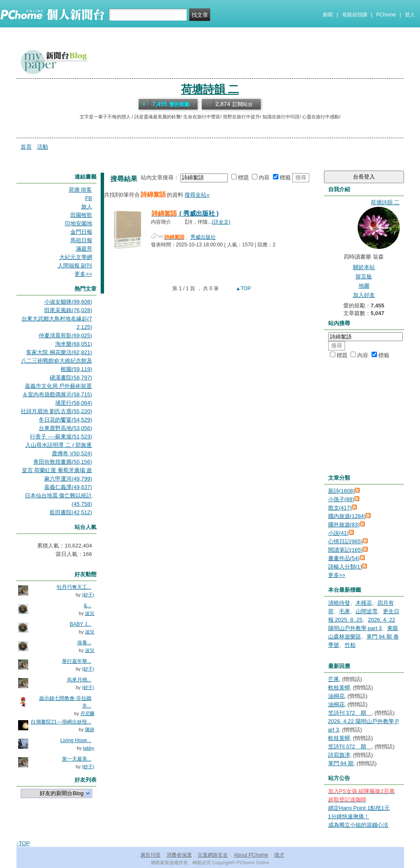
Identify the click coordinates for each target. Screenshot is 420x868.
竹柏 (350, 645)
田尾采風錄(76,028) (68, 310)
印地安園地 (79, 223)
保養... (84, 643)
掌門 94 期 (341, 763)
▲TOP (243, 288)
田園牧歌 (81, 215)
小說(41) (338, 533)
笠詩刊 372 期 (350, 713)
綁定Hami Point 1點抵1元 (359, 808)
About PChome (251, 855)
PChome (386, 15)
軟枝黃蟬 (339, 688)
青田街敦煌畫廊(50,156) (63, 462)
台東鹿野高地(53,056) (65, 428)
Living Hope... (76, 740)
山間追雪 (366, 611)
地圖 (364, 286)
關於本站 (364, 267)
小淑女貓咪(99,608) (68, 302)
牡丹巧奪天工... (74, 587)
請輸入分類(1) (345, 567)
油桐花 (336, 696)
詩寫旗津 (339, 755)
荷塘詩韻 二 (210, 89)
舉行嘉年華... (77, 661)
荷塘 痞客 (80, 190)
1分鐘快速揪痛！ (349, 816)
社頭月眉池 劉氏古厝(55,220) (56, 411)
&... (88, 606)
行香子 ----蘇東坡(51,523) (61, 437)
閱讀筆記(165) (345, 550)
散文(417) (340, 508)
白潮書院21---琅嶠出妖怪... (61, 722)
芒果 (334, 679)
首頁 (26, 147)
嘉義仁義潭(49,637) (68, 487)
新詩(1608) (342, 491)
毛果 (345, 611)
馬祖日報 (81, 240)
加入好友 (364, 295)
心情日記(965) (345, 541)
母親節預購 (355, 15)
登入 (410, 15)
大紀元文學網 (76, 257)
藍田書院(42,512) (71, 512)
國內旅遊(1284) (347, 516)
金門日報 (81, 232)
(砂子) (88, 595)
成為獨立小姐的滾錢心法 (358, 825)
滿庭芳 (84, 249)
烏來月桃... (79, 680)
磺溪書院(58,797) (71, 378)
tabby (89, 748)
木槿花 (364, 603)
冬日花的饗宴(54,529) (65, 420)
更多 (337, 575)
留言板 (364, 276)
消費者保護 (179, 855)
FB (89, 198)
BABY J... (81, 624)
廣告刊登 (150, 855)
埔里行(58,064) (74, 403)
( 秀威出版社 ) (185, 213)
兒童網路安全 (213, 855)
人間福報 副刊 (75, 266)
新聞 (328, 15)
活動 (43, 147)
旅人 (87, 207)
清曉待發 (339, 603)
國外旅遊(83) (344, 525)
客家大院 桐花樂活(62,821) (59, 352)
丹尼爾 (87, 713)
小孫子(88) (341, 499)
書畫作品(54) (344, 558)
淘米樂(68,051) (74, 344)
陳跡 (90, 729)
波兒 (90, 613)
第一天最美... (77, 759)
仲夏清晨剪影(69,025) (65, 335)
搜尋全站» (197, 195)
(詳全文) (221, 222)
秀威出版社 (203, 237)
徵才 (279, 855)
